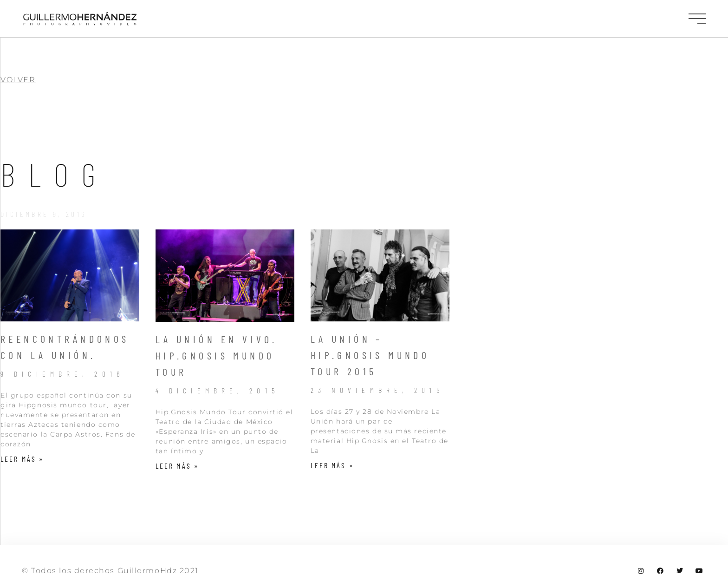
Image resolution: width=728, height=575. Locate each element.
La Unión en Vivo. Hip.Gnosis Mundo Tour (217, 355)
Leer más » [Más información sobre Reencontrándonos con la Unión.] (22, 459)
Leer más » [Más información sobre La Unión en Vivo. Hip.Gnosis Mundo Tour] (177, 466)
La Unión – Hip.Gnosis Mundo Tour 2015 (370, 355)
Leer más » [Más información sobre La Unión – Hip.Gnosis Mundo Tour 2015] (332, 465)
